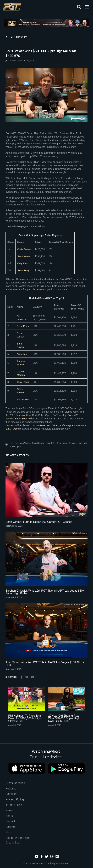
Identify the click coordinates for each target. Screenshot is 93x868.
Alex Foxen (23, 400)
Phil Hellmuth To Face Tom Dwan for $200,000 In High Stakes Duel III (25, 718)
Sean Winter (24, 256)
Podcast (11, 789)
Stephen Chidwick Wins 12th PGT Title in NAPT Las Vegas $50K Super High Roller (45, 592)
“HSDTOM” (12, 429)
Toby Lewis (23, 382)
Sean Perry (23, 270)
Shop (9, 833)
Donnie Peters (16, 61)
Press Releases (15, 783)
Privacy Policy (15, 800)
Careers (10, 827)
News (9, 811)
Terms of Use (14, 805)
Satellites (11, 794)
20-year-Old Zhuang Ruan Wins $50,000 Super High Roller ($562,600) (64, 718)
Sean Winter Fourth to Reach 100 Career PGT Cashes (39, 522)
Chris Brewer (24, 249)
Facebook (45, 425)
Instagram (69, 425)
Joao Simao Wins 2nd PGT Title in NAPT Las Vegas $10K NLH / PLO (45, 664)
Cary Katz (23, 263)
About (9, 816)
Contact (10, 822)
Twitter (55, 425)
